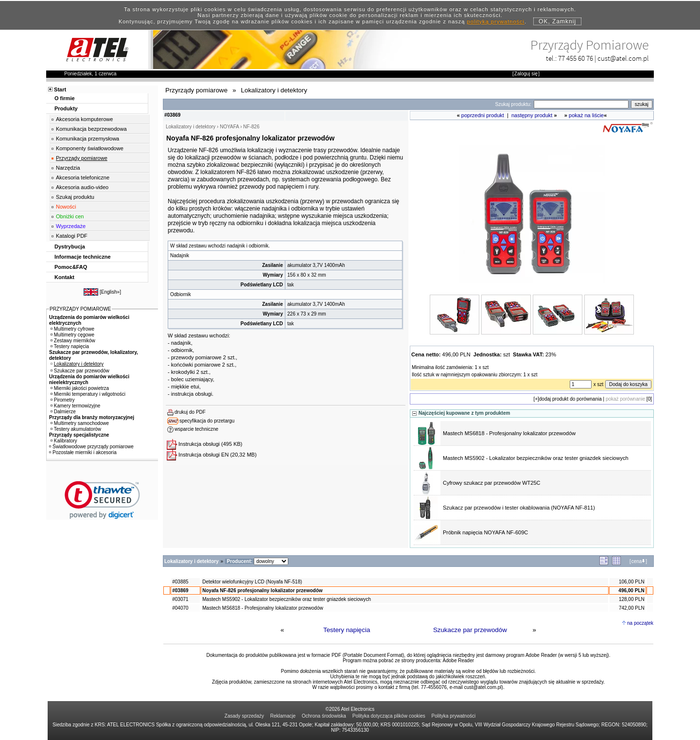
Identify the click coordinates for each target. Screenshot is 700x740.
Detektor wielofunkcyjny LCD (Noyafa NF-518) (252, 582)
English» (110, 292)
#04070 (180, 608)
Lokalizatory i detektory (77, 364)
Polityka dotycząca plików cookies (389, 716)
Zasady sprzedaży (244, 716)
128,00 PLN (632, 599)
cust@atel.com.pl (623, 58)
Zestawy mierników (73, 341)
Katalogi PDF (72, 236)
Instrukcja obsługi (199, 444)
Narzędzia (68, 168)
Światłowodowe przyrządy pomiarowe (91, 447)
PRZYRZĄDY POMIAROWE (80, 309)
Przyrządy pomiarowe (82, 158)
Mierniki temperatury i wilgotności (88, 394)
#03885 (180, 582)
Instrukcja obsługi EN (203, 455)
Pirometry (63, 400)
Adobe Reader (459, 661)
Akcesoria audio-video (82, 187)
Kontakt (64, 277)
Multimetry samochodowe (80, 423)
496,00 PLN (631, 590)
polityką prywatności (496, 21)
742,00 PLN (632, 608)
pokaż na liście (586, 115)
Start (60, 89)
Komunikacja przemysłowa (87, 139)
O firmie (65, 98)
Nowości (66, 207)
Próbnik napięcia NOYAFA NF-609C (485, 532)
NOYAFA (229, 127)
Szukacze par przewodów (470, 630)
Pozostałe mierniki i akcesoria (83, 452)
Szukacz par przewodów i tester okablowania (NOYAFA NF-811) (519, 508)
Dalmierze (63, 412)
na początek (640, 623)
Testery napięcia (347, 630)
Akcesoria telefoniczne (83, 177)
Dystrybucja (70, 247)
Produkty (66, 108)
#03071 (180, 599)
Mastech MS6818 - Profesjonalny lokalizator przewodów (509, 433)
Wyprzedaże (71, 226)
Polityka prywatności (454, 716)
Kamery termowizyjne (76, 406)
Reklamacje (283, 716)
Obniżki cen (70, 216)
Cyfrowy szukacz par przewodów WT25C (492, 483)
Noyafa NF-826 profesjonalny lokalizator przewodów (262, 590)
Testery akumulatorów (76, 429)
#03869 (180, 590)
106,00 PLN (632, 582)
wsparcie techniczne (196, 429)
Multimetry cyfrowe (72, 329)
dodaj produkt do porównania (570, 399)
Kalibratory (64, 441)
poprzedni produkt (483, 115)
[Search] (581, 104)
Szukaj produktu (75, 197)
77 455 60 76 (576, 58)
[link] (102, 500)
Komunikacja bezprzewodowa (91, 129)
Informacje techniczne (83, 257)
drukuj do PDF (190, 412)
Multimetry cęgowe (72, 335)
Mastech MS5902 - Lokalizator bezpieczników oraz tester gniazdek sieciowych (536, 458)
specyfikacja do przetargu (207, 421)
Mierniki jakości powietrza (80, 388)
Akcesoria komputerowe (84, 119)
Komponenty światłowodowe (90, 148)
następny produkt (532, 115)
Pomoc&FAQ (71, 267)
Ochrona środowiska (324, 716)
